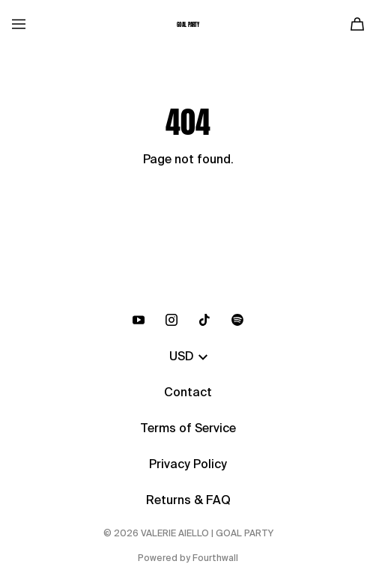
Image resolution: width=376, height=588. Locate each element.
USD (188, 357)
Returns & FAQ (188, 501)
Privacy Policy (188, 465)
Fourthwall (215, 559)
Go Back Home (188, 210)
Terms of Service (188, 429)
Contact (188, 393)
